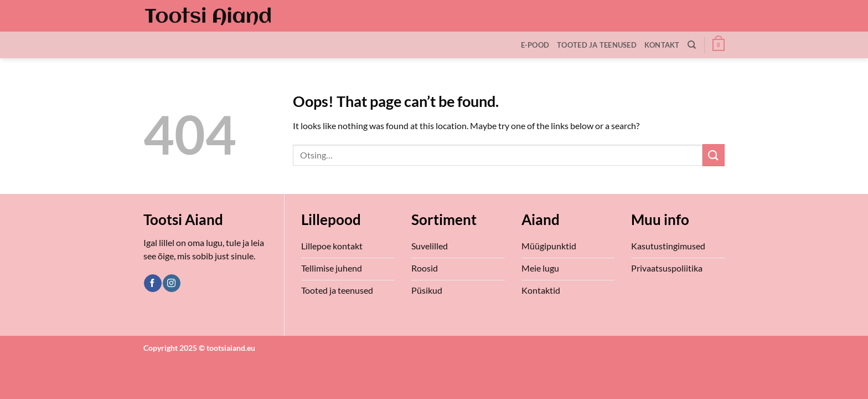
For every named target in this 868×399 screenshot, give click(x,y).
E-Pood (535, 45)
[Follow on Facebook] (153, 283)
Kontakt (662, 45)
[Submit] (714, 155)
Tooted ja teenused (597, 45)
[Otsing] (692, 45)
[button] (719, 45)
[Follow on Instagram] (171, 283)
